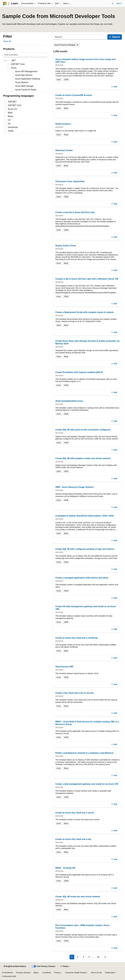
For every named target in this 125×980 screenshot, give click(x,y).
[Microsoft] (5, 4)
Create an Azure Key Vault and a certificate (76, 638)
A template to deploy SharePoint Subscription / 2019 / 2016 (84, 516)
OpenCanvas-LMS (64, 667)
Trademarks (110, 973)
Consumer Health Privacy (76, 973)
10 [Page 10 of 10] (98, 957)
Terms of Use (96, 973)
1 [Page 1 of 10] (72, 957)
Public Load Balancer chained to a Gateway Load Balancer (84, 753)
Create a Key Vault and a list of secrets (74, 693)
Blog (36, 973)
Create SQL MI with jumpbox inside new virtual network (83, 458)
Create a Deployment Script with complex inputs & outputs (84, 312)
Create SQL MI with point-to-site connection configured (83, 430)
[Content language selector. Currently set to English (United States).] (15, 966)
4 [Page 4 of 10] (89, 957)
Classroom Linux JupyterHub (70, 181)
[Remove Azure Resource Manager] (67, 45)
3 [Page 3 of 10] (83, 957)
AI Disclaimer (7, 973)
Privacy (57, 973)
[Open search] (113, 4)
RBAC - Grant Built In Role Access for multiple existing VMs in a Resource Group (87, 723)
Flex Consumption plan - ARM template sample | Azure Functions (82, 927)
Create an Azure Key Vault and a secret (75, 813)
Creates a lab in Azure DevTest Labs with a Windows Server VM (87, 279)
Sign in (119, 3)
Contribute (47, 973)
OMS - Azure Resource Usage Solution (74, 487)
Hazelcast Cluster (64, 150)
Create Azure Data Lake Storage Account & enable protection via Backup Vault (87, 342)
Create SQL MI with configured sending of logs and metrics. (85, 549)
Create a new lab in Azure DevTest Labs (75, 212)
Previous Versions (23, 973)
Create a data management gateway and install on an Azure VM (87, 784)
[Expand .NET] (5, 61)
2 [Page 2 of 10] (78, 957)
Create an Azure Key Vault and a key (73, 839)
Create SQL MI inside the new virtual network (78, 897)
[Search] (80, 37)
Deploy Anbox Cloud (66, 246)
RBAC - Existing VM (65, 868)
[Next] (105, 957)
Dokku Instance (63, 124)
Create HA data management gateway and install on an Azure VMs (86, 608)
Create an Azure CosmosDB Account (74, 95)
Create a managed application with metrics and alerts (82, 578)
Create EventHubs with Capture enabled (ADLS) (79, 372)
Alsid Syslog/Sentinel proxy (69, 401)
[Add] (114, 87)
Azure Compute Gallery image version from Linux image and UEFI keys (85, 61)
